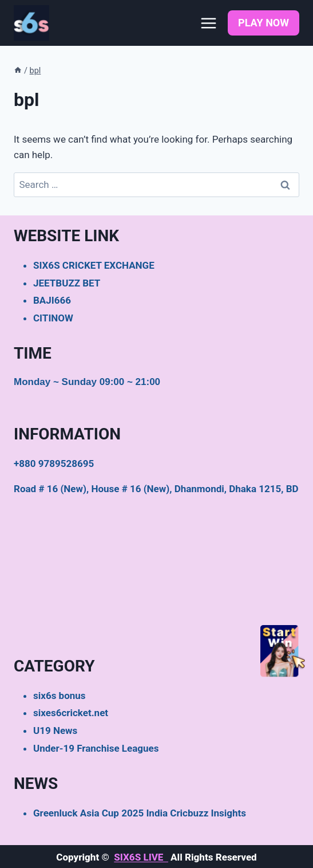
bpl (35, 71)
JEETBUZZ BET (67, 283)
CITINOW (53, 318)
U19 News (55, 730)
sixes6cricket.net (71, 713)
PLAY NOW (264, 23)
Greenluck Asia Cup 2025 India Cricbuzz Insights (140, 813)
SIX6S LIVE (141, 857)
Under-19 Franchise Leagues (96, 748)
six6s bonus (60, 696)
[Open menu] (208, 23)
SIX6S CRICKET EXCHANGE (94, 265)
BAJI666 (52, 300)
